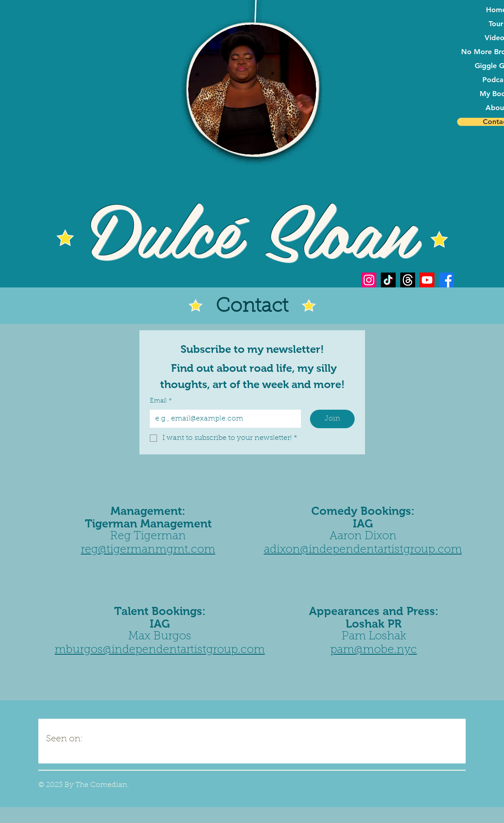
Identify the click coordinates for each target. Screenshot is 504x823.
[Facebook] (446, 280)
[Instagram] (369, 280)
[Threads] (408, 280)
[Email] (223, 419)
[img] (122, 735)
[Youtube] (427, 280)
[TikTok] (388, 280)
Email (161, 402)
